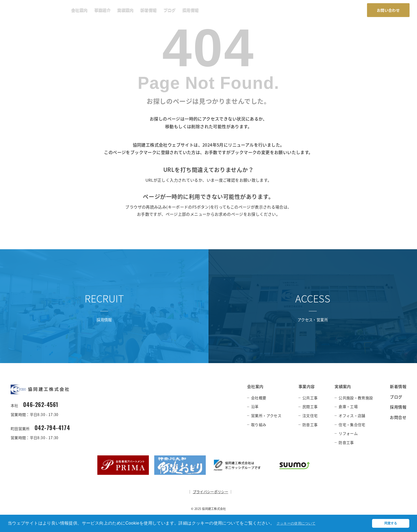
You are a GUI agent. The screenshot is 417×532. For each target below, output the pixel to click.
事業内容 (307, 386)
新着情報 (149, 10)
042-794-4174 (53, 428)
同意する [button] (391, 522)
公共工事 (310, 398)
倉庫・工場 (348, 406)
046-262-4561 (42, 405)
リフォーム (348, 433)
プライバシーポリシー (210, 492)
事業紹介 (103, 10)
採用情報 (191, 10)
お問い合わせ (388, 10)
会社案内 (79, 10)
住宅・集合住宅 (352, 425)
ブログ (170, 10)
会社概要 (259, 398)
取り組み (259, 425)
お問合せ (398, 417)
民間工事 (310, 406)
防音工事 (310, 425)
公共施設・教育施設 (356, 398)
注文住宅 (310, 415)
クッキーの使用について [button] (301, 522)
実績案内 (125, 10)
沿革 (255, 406)
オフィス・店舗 (352, 415)
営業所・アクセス (266, 415)
